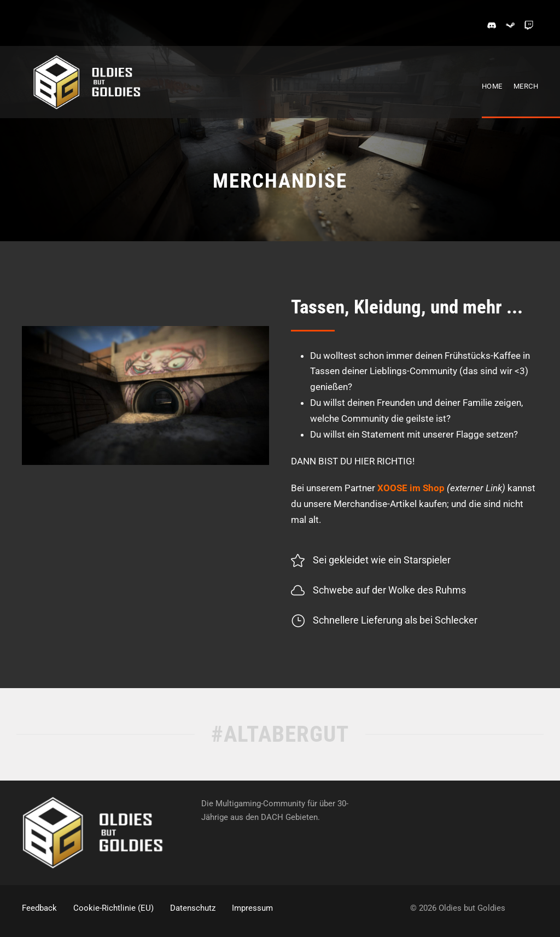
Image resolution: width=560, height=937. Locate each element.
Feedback (39, 908)
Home (492, 86)
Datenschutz (193, 908)
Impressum (252, 908)
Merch (526, 86)
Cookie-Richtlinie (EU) (113, 908)
